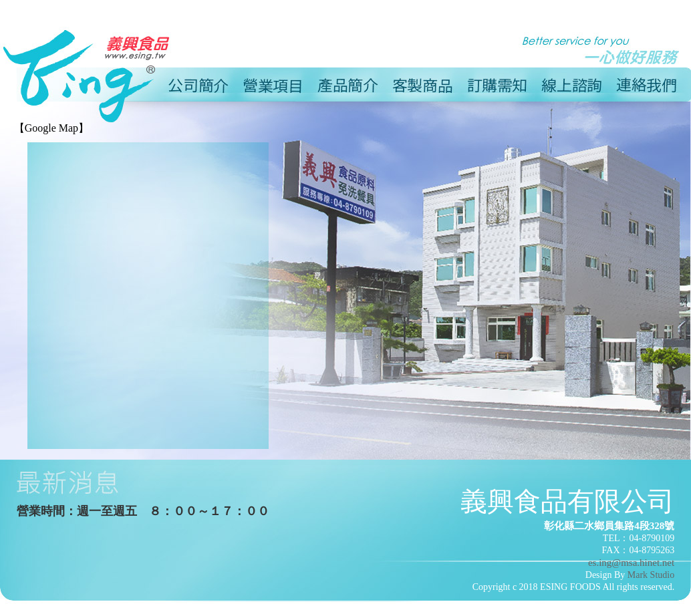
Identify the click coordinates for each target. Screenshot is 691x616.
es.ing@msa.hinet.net (631, 563)
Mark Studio (651, 575)
